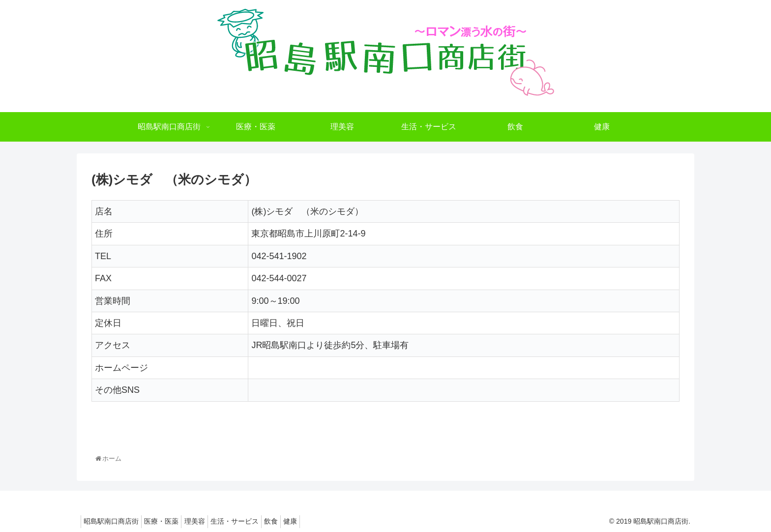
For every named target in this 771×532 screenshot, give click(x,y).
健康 (317, 521)
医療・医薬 (169, 521)
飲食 (293, 521)
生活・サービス (251, 521)
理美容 (207, 521)
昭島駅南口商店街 (114, 521)
